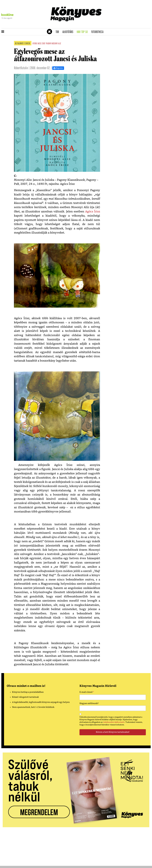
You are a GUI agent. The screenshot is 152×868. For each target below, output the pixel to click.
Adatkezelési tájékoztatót (114, 722)
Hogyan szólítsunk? (89, 703)
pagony (49, 44)
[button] (3, 32)
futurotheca (98, 32)
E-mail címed (87, 692)
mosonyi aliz (56, 44)
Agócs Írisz (93, 212)
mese (40, 44)
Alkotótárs (69, 32)
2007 (44, 44)
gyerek (35, 44)
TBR (58, 32)
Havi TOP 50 (83, 32)
